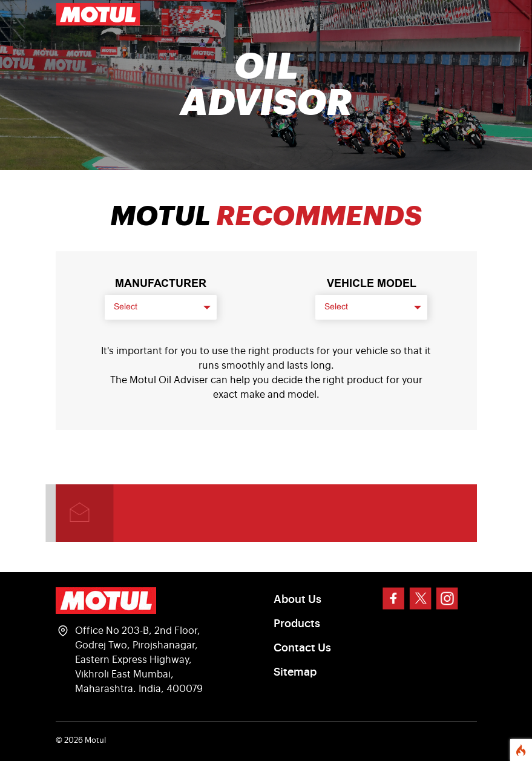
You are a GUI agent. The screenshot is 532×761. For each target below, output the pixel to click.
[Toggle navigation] (460, 15)
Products (297, 624)
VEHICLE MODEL (372, 283)
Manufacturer (161, 283)
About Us (297, 599)
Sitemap (295, 672)
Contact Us (302, 648)
